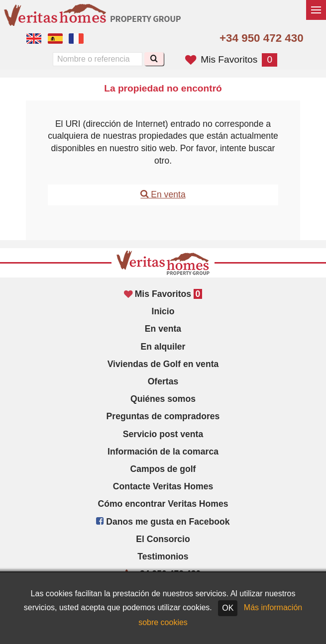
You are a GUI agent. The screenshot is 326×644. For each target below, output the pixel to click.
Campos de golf (163, 469)
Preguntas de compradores (163, 416)
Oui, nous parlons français (76, 39)
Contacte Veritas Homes (163, 486)
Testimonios (163, 556)
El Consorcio (163, 539)
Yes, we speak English (34, 39)
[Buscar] (154, 59)
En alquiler (163, 347)
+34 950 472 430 (262, 38)
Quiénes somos (163, 399)
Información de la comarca (163, 452)
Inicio (163, 311)
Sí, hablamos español (55, 39)
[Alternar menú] (316, 10)
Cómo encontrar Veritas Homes (163, 504)
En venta (163, 194)
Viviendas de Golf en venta (163, 364)
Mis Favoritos (231, 59)
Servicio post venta (163, 434)
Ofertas (163, 381)
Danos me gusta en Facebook (163, 522)
